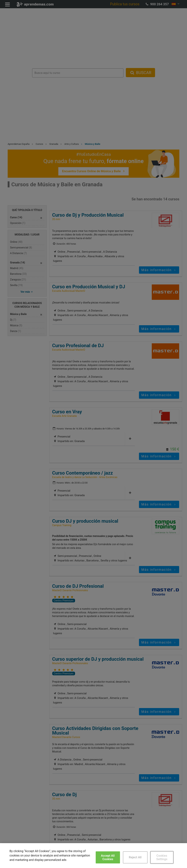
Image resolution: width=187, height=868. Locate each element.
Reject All (135, 857)
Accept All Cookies (108, 857)
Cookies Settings (162, 857)
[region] (93, 856)
